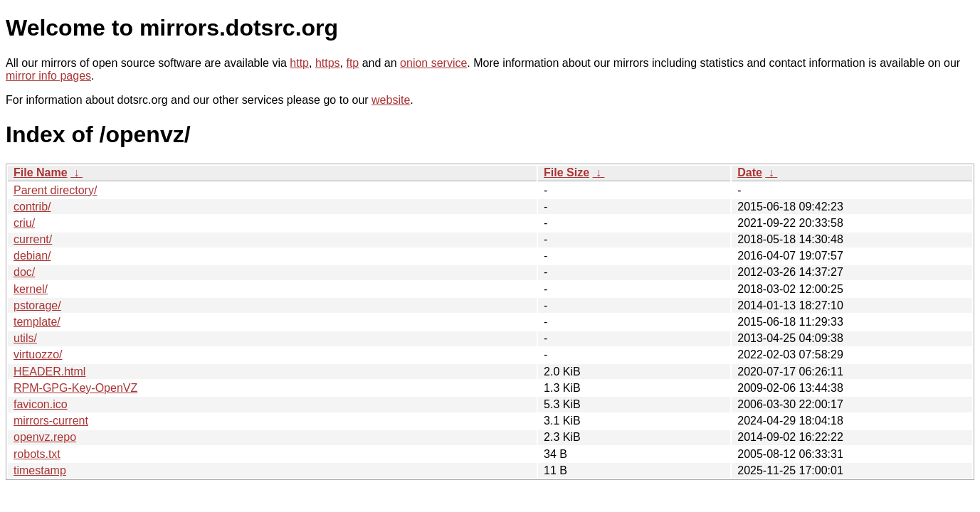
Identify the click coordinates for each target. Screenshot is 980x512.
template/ (37, 322)
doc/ (24, 272)
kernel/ (31, 289)
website (391, 100)
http (299, 63)
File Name (41, 172)
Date (750, 172)
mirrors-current (51, 421)
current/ (33, 239)
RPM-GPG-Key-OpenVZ (75, 388)
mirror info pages (48, 76)
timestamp (40, 470)
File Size (567, 172)
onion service (433, 63)
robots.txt (37, 454)
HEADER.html (49, 372)
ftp (352, 63)
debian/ (32, 256)
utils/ (25, 338)
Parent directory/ (55, 190)
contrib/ (32, 207)
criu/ (24, 223)
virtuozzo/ (38, 354)
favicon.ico (41, 404)
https (328, 63)
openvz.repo (45, 437)
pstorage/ (37, 305)
